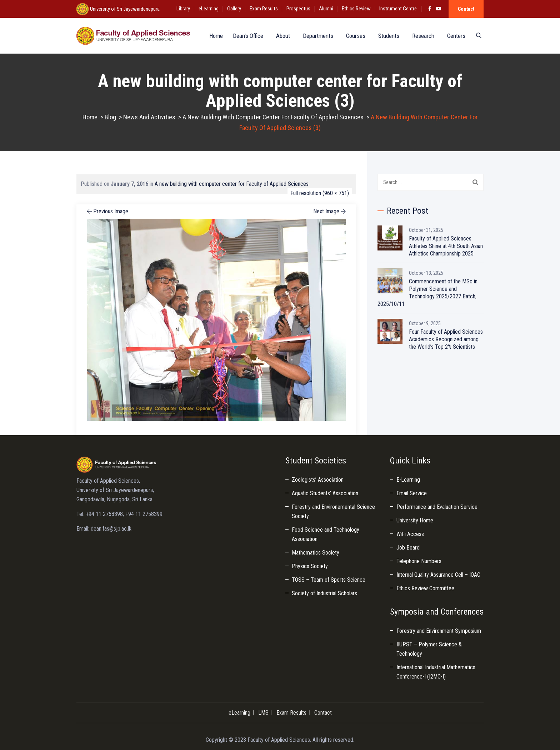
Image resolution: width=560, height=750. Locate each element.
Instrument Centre (398, 9)
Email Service (412, 493)
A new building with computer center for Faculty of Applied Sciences (232, 184)
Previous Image (107, 211)
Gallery (234, 9)
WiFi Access (410, 534)
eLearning (209, 9)
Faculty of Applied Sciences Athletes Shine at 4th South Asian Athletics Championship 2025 (446, 246)
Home (212, 36)
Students (387, 36)
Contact (466, 9)
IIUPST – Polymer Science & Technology (429, 649)
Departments (316, 36)
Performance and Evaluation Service (437, 507)
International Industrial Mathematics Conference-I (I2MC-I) (436, 672)
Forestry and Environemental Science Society (333, 511)
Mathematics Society (316, 553)
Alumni (326, 9)
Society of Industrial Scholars (324, 593)
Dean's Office (246, 36)
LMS (263, 713)
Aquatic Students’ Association (325, 493)
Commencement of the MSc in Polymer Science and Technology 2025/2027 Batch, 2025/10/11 (427, 293)
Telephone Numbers (419, 561)
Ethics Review (356, 9)
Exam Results (264, 9)
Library (183, 9)
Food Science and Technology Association (326, 534)
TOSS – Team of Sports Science (329, 580)
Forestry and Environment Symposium (439, 631)
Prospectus (298, 9)
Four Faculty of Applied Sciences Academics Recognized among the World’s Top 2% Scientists (446, 339)
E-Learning (408, 480)
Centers (454, 36)
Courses (354, 36)
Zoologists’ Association (318, 480)
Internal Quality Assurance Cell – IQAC (438, 575)
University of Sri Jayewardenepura (124, 9)
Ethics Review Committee (425, 588)
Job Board (408, 548)
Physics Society (310, 566)
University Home (415, 520)
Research (421, 36)
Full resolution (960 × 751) (320, 193)
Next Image (330, 211)
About (281, 36)
